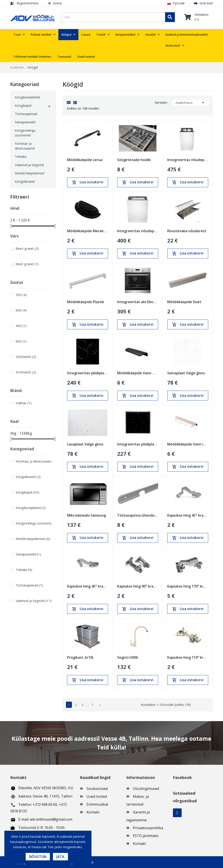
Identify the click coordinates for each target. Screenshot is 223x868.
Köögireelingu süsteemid (25, 133)
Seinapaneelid (25, 122)
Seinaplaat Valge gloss (186, 373)
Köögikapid (23, 105)
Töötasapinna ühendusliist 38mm (138, 515)
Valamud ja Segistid (29, 165)
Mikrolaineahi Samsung (86, 515)
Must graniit (27, 264)
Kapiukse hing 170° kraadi (188, 586)
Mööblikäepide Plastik (86, 302)
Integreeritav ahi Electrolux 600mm (138, 302)
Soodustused (97, 789)
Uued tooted (97, 796)
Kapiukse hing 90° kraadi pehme (138, 586)
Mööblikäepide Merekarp (88, 231)
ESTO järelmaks (146, 836)
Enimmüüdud (97, 804)
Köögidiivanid (25, 181)
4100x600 (26, 372)
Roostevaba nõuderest (187, 231)
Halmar (24, 403)
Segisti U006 (128, 657)
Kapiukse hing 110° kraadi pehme (188, 657)
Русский (176, 3)
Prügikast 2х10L (80, 657)
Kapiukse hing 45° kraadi (188, 515)
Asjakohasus (191, 103)
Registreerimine (24, 3)
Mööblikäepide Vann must (138, 373)
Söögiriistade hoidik (134, 160)
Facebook (177, 813)
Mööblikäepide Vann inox (188, 444)
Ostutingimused (146, 789)
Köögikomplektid (27, 97)
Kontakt (93, 812)
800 (21, 341)
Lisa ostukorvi (88, 182)
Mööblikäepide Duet (184, 302)
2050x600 (26, 357)
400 (21, 326)
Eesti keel (203, 3)
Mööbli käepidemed (30, 173)
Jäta (60, 857)
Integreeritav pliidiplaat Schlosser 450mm (88, 373)
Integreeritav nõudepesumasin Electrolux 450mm (188, 160)
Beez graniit (27, 248)
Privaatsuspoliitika (148, 828)
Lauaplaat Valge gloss (85, 444)
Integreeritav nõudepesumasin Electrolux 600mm (138, 231)
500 (21, 295)
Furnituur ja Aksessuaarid (25, 146)
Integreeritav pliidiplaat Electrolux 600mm (138, 444)
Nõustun (38, 857)
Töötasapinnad (26, 114)
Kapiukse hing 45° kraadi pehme (88, 586)
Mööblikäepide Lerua (85, 160)
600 (21, 310)
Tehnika (21, 156)
